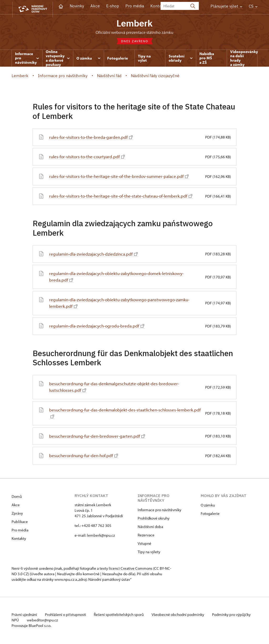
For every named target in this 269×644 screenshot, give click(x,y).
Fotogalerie (210, 514)
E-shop (113, 6)
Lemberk (135, 24)
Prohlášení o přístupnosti (67, 616)
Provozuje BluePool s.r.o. (31, 627)
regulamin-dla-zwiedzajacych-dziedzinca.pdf (96, 255)
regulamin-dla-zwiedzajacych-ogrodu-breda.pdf (99, 327)
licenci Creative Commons (131, 569)
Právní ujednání (25, 616)
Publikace (20, 523)
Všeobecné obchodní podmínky (182, 616)
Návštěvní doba (150, 528)
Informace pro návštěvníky (159, 511)
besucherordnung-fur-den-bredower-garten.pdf (99, 437)
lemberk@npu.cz (101, 536)
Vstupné (144, 544)
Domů (17, 497)
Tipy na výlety (149, 553)
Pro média (135, 6)
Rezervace (146, 536)
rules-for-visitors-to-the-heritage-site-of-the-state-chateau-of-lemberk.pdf (125, 197)
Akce (95, 6)
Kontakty (19, 539)
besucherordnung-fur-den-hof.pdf (85, 457)
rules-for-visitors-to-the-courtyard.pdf (89, 158)
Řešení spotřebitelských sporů (122, 616)
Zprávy (17, 514)
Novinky (77, 6)
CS (253, 6)
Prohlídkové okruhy (154, 519)
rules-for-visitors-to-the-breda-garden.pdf (93, 138)
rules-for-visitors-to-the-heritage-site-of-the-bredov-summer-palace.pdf (123, 177)
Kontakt (158, 6)
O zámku (208, 506)
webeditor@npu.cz (59, 621)
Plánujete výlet (226, 6)
